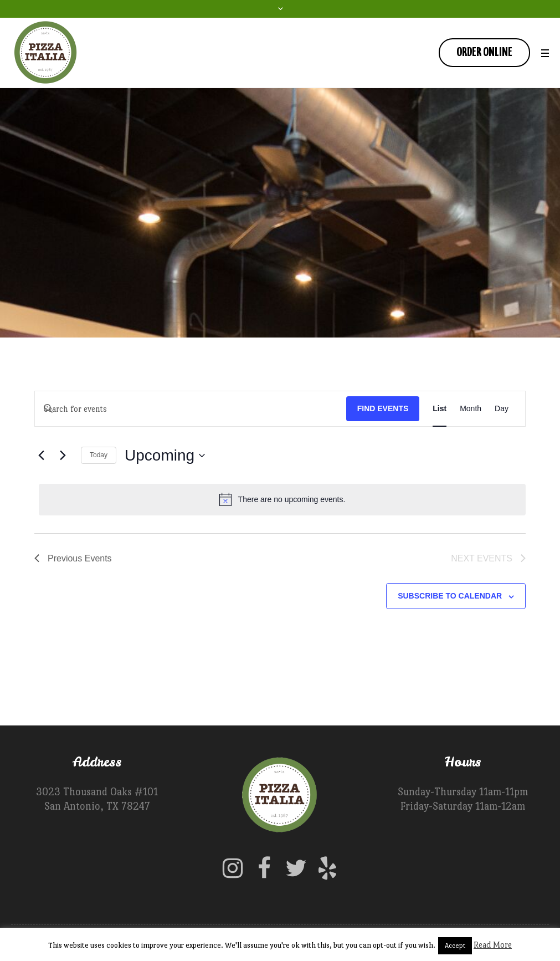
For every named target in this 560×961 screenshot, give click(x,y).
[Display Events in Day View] (502, 409)
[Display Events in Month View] (471, 409)
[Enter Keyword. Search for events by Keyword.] (191, 409)
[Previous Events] (41, 456)
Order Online (484, 52)
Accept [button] (455, 945)
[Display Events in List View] (440, 409)
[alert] (282, 499)
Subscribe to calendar (450, 596)
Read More (493, 945)
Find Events (383, 408)
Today (99, 455)
